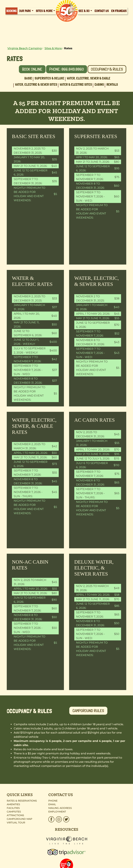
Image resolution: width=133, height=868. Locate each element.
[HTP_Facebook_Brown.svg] (52, 819)
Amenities (13, 804)
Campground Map (19, 819)
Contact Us (102, 11)
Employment (57, 812)
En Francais (119, 11)
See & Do (84, 11)
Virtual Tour (16, 823)
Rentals (112, 84)
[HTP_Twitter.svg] (66, 819)
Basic (28, 78)
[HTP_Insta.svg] (59, 819)
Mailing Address (60, 808)
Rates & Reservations (22, 801)
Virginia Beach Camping (25, 48)
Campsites (14, 812)
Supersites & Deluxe (49, 78)
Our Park (25, 11)
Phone (53, 801)
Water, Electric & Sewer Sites (36, 84)
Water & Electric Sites (76, 84)
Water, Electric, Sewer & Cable (89, 78)
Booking (12, 11)
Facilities (13, 808)
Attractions (15, 815)
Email (52, 804)
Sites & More (44, 11)
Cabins (99, 84)
